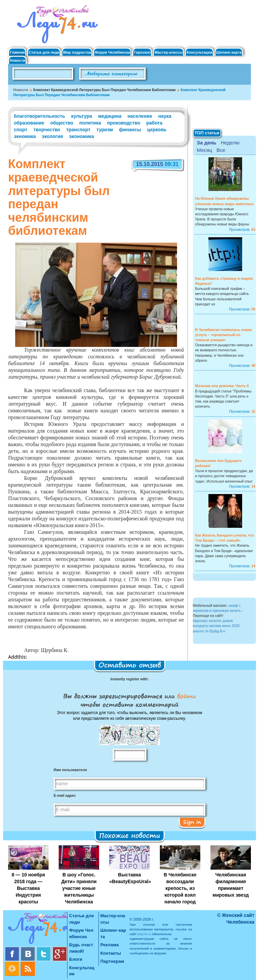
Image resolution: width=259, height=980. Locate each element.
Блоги (76, 959)
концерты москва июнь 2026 (216, 626)
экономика (82, 136)
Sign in (192, 822)
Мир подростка (77, 52)
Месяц (205, 150)
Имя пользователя (70, 770)
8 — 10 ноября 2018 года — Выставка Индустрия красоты (28, 888)
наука (165, 116)
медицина (110, 116)
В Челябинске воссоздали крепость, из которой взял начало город (180, 888)
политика (90, 123)
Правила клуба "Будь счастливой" (226, 76)
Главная (17, 52)
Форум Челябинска (112, 52)
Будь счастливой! (81, 948)
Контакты (111, 953)
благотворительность (39, 116)
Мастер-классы (169, 52)
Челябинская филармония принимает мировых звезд (231, 885)
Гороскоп (142, 52)
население (140, 116)
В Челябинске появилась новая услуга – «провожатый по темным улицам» (224, 335)
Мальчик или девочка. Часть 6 (222, 386)
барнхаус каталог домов (213, 621)
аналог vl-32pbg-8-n (209, 631)
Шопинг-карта (229, 52)
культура (82, 116)
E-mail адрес (65, 795)
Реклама (110, 945)
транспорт (78, 130)
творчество (47, 130)
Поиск (165, 74)
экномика (25, 136)
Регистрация (235, 14)
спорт (21, 130)
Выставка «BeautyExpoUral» (130, 878)
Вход (226, 8)
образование (29, 123)
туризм (105, 130)
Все (221, 150)
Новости (18, 61)
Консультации (199, 52)
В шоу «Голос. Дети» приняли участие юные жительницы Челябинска (79, 888)
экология (52, 136)
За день (207, 143)
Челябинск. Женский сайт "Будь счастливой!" (56, 26)
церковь (157, 130)
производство (123, 123)
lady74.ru (144, 934)
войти (185, 696)
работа (154, 123)
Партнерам (112, 961)
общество (62, 123)
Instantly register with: (129, 679)
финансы (130, 130)
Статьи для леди (44, 52)
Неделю (230, 143)
